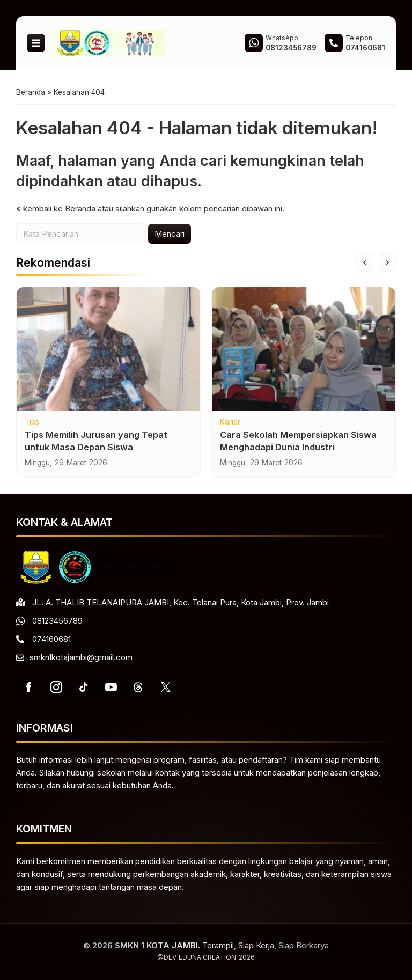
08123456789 (57, 621)
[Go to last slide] (365, 262)
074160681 (51, 639)
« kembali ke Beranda (56, 209)
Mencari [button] (170, 234)
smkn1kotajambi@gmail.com (81, 657)
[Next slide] (387, 262)
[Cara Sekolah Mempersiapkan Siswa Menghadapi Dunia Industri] (304, 349)
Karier (230, 422)
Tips (32, 422)
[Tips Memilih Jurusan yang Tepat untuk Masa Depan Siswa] (108, 349)
